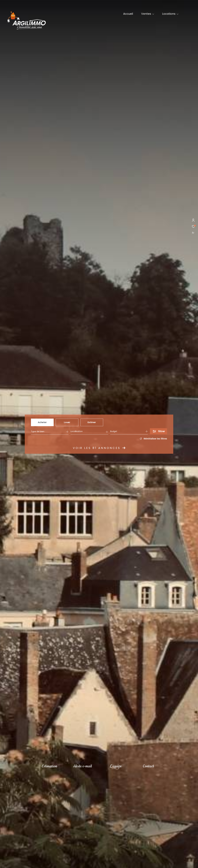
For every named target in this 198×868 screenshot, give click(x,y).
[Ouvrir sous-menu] (153, 14)
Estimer (92, 422)
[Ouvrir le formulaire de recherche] (158, 431)
